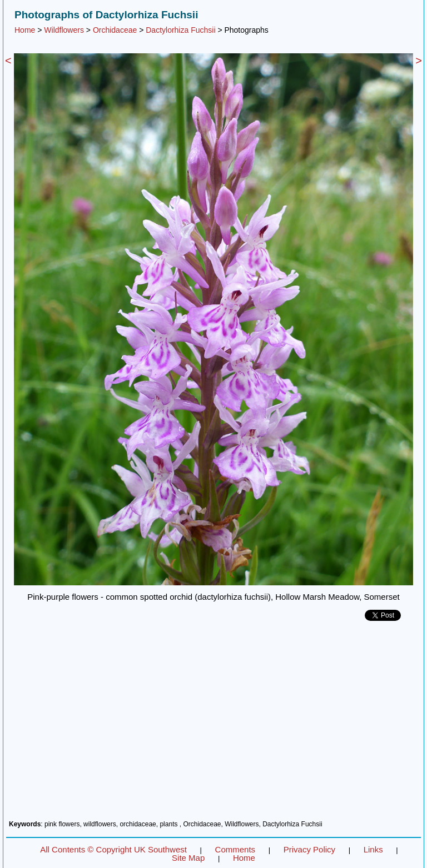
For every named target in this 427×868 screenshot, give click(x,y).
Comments (235, 849)
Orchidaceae (115, 30)
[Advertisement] (213, 725)
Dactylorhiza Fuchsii (180, 30)
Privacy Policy (309, 849)
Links (373, 849)
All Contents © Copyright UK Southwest (113, 849)
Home (25, 30)
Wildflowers (64, 30)
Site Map (188, 858)
